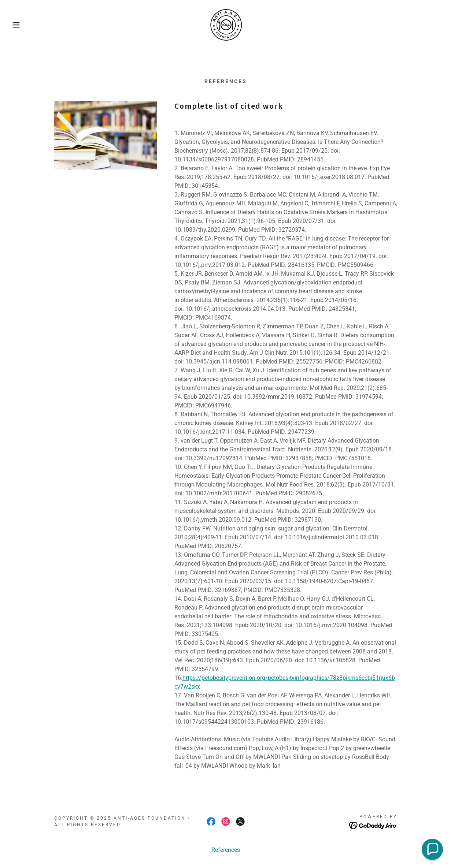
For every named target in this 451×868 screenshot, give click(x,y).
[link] (226, 24)
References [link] (226, 850)
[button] (23, 25)
